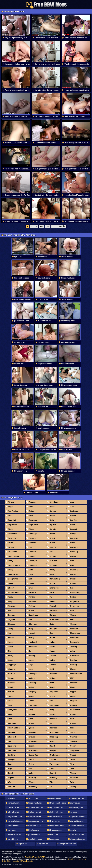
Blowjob (74, 529)
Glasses (12, 624)
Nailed (32, 687)
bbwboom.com (56, 830)
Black (31, 529)
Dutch (52, 583)
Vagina (73, 773)
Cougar (32, 556)
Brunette (74, 538)
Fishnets (12, 606)
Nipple (73, 692)
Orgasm (74, 701)
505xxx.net (33, 798)
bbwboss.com (35, 825)
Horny (32, 638)
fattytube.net (13, 812)
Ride (72, 728)
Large (11, 660)
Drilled (32, 583)
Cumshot (54, 565)
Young (73, 787)
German (53, 615)
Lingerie (12, 669)
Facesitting (75, 592)
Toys (52, 768)
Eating (73, 583)
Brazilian (12, 538)
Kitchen (53, 656)
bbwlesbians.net (77, 821)
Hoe (51, 633)
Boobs (52, 534)
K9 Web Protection (27, 861)
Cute (31, 570)
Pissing (53, 714)
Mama (73, 669)
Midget (53, 678)
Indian (52, 642)
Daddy (52, 570)
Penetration (75, 710)
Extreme (32, 592)
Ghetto (73, 615)
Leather (74, 660)
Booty (73, 534)
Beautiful (12, 520)
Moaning (33, 683)
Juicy (73, 651)
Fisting (32, 606)
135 (41, 226)
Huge (10, 642)
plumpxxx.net (34, 834)
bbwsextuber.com (15, 821)
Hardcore (74, 628)
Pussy (73, 723)
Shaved (32, 737)
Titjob (11, 768)
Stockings (33, 750)
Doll (31, 579)
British (53, 538)
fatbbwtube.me (56, 816)
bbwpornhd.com (77, 825)
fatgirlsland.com (15, 816)
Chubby (32, 552)
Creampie (33, 561)
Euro (72, 588)
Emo (31, 588)
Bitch (10, 529)
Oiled (10, 701)
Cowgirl (74, 556)
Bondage (33, 534)
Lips (31, 669)
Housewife (75, 638)
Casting (53, 547)
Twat (72, 768)
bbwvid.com (13, 839)
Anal (72, 502)
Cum (72, 561)
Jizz (10, 651)
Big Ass (74, 520)
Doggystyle (13, 579)
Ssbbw (73, 746)
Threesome (54, 764)
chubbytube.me (56, 812)
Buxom (11, 547)
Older (31, 701)
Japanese (33, 647)
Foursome (75, 606)
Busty (52, 543)
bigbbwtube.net (56, 807)
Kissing (32, 656)
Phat (10, 714)
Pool (31, 719)
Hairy (31, 628)
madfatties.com (35, 839)
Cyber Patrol (72, 859)
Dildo (31, 574)
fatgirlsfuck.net (35, 803)
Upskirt (53, 773)
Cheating (74, 547)
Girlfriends (54, 619)
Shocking (54, 737)
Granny (74, 624)
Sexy (72, 732)
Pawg (52, 710)
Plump (73, 714)
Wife (52, 782)
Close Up (74, 552)
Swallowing (55, 755)
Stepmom (12, 750)
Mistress (12, 683)
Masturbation (76, 674)
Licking (74, 665)
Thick (31, 764)
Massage (33, 674)
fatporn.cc (22, 844)
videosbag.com (77, 807)
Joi (30, 651)
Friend (32, 610)
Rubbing (12, 732)
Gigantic (12, 619)
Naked (52, 687)
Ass (72, 507)
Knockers (75, 656)
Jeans (52, 647)
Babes (32, 511)
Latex (31, 660)
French (11, 610)
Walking (32, 777)
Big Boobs (13, 525)
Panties (74, 705)
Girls (72, 619)
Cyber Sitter (7, 861)
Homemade (75, 633)
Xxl (51, 787)
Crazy (11, 561)
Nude (10, 696)
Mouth (11, 687)
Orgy (10, 705)
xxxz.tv (73, 830)
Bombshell (13, 534)
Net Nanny (82, 859)
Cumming (33, 565)
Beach (73, 516)
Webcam (74, 777)
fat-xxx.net (75, 812)
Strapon (53, 750)
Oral (51, 701)
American (54, 502)
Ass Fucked (13, 511)
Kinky (11, 656)
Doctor (73, 574)
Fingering (75, 601)
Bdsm (52, 516)
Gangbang (33, 615)
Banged (53, 511)
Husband (33, 642)
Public (52, 723)
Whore (32, 782)
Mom (52, 683)
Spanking (12, 746)
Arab (31, 507)
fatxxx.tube (54, 839)
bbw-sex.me (54, 821)
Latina (52, 660)
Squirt (52, 746)
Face (52, 592)
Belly (52, 520)
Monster (74, 683)
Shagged (12, 737)
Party (31, 710)
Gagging (12, 615)
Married (11, 674)
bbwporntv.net (35, 816)
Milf (72, 678)
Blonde (53, 529)
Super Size (33, 755)
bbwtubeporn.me (57, 825)
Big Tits (53, 525)
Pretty (31, 723)
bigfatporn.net (35, 812)
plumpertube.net (36, 807)
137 (54, 226)
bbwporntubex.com (68, 844)
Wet (10, 782)
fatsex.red (53, 834)
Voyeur (11, 777)
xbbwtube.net (55, 798)
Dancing (74, 570)
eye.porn (11, 798)
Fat (51, 597)
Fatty (10, 601)
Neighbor (54, 692)
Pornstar (53, 719)
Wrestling (33, 787)
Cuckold (53, 561)
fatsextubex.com (77, 798)
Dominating (55, 579)
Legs (31, 665)
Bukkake (33, 543)
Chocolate (13, 552)
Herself (32, 633)
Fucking (53, 610)
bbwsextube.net (15, 834)
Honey (11, 638)
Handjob (53, 628)
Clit (51, 552)
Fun (72, 610)
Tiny (72, 764)
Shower (74, 737)
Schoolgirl (54, 732)
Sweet (73, 755)
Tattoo (32, 759)
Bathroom (75, 511)
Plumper (12, 719)
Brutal (11, 543)
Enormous (54, 588)
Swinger (12, 759)
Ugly (31, 773)
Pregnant (12, 723)
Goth (52, 624)
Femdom (33, 601)
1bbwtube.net (14, 807)
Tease (73, 759)
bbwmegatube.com (58, 803)
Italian (11, 647)
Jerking (74, 647)
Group (11, 628)
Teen (10, 764)
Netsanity (15, 861)
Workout (12, 787)
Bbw (31, 516)
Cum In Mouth (14, 565)
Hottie (52, 638)
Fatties (73, 597)
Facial (11, 597)
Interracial (75, 642)
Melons (32, 678)
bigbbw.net (44, 844)
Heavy (11, 633)
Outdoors (33, 705)
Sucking (12, 755)
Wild (72, 782)
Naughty (33, 692)
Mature (11, 678)
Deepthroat (13, 574)
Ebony (11, 588)
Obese (52, 696)
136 (48, 226)
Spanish (74, 741)
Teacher (53, 759)
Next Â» (62, 226)
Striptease (75, 750)
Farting (32, 597)
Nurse (31, 696)
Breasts (32, 538)
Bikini (73, 525)
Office (73, 696)
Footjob (53, 606)
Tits (30, 768)
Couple (53, 556)
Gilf (30, 619)
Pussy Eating (14, 728)
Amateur (33, 502)
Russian (32, 732)
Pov (72, 719)
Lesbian (53, 665)
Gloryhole (33, 624)
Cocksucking (14, 556)
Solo (52, 741)
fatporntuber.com (78, 816)
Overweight (55, 705)
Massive (53, 674)
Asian (52, 507)
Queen (32, 728)
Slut (10, 741)
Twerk (11, 773)
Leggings (12, 665)
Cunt (72, 565)
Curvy (11, 570)
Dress (11, 583)
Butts (73, 543)
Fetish (52, 601)
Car (30, 547)
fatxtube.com (13, 825)
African (11, 502)
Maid (52, 669)
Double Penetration (73, 579)
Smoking (33, 741)
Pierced (32, 714)
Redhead (53, 728)
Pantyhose (13, 710)
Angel (11, 507)
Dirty (52, 574)
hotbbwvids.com (77, 834)
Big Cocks (33, 525)
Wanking (53, 777)
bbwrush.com (14, 803)
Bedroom (33, 520)
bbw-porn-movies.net (11, 830)
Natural (11, 692)
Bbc (10, 516)
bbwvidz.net (75, 803)
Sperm (32, 746)
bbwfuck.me (34, 830)
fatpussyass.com (36, 821)
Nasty (73, 687)
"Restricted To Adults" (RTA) (35, 857)
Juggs (52, 651)
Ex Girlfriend (14, 592)
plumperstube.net (78, 839)
